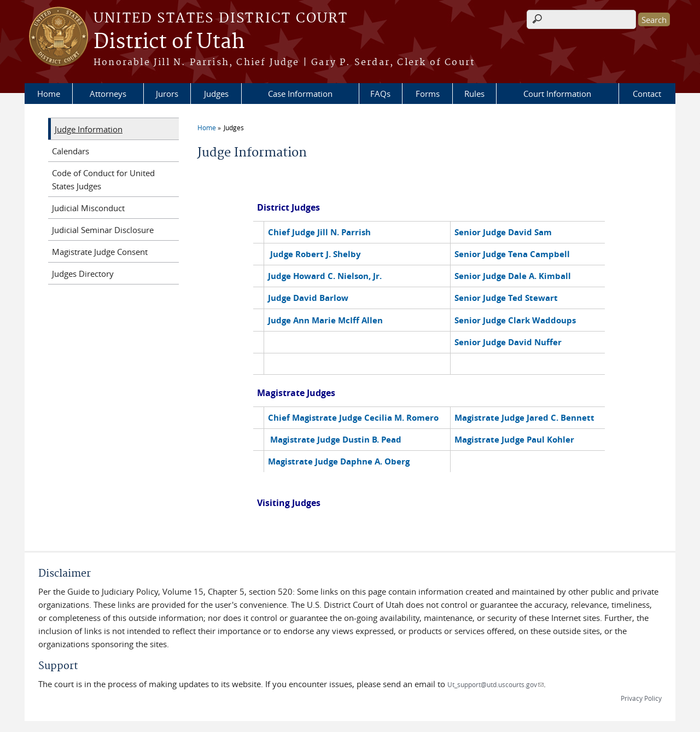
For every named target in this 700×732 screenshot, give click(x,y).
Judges (216, 94)
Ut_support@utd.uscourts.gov (495, 684)
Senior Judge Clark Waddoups (515, 320)
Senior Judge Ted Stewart (506, 298)
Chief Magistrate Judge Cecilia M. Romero (353, 418)
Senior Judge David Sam (503, 232)
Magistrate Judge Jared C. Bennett (524, 418)
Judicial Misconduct (88, 208)
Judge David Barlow (308, 298)
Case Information (300, 94)
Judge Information (89, 129)
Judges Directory (83, 274)
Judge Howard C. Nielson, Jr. (325, 276)
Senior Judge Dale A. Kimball (513, 276)
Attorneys (108, 94)
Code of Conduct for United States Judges (103, 179)
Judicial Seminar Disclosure (103, 230)
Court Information (557, 94)
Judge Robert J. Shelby (316, 254)
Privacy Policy (641, 698)
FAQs (380, 94)
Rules (474, 94)
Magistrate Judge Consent (100, 252)
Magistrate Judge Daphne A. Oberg (339, 461)
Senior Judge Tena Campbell (512, 254)
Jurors (167, 94)
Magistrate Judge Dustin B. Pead (336, 440)
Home (49, 94)
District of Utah (169, 42)
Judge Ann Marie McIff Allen (325, 320)
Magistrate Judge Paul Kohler (514, 440)
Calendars (71, 151)
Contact (647, 94)
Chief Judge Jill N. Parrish (319, 232)
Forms (428, 94)
